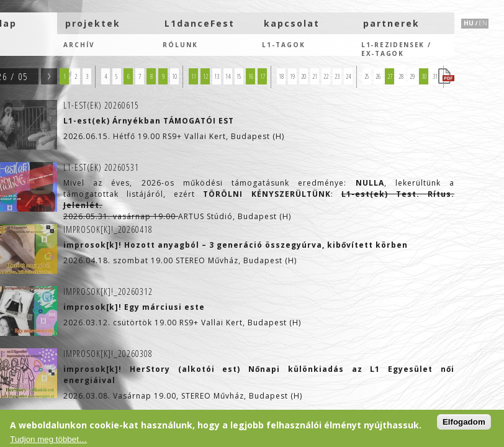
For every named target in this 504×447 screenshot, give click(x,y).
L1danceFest (200, 23)
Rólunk (180, 45)
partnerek (391, 23)
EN (483, 23)
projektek (93, 23)
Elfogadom (464, 422)
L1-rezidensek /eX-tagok (396, 48)
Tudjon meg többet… (48, 439)
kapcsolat (292, 23)
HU (469, 23)
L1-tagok (284, 45)
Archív (79, 45)
